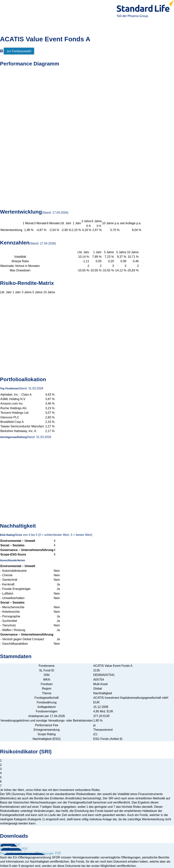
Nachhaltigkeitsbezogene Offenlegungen (31, 853)
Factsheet (10, 845)
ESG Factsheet (14, 849)
